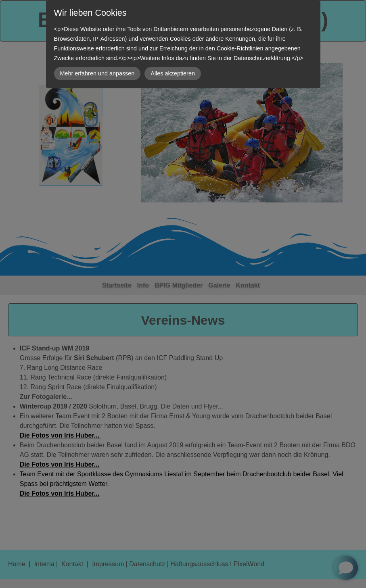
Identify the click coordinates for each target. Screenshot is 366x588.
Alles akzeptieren (173, 73)
